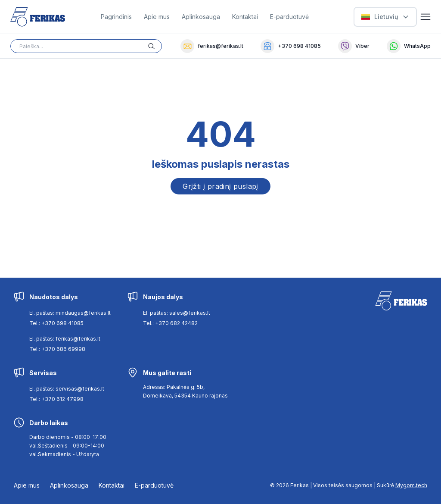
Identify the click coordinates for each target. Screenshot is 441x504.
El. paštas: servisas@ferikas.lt (67, 389)
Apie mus (157, 17)
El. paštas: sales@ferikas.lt (177, 313)
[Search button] (155, 46)
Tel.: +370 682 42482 (170, 323)
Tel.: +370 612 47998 (56, 399)
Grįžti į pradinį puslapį (220, 186)
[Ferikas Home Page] (38, 17)
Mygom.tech (411, 485)
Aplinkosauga (201, 17)
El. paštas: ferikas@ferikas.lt (65, 339)
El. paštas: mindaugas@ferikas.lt (70, 313)
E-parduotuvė (289, 17)
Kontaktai (245, 17)
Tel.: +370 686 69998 (57, 349)
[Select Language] (385, 17)
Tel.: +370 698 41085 (56, 323)
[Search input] (86, 46)
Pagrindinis (116, 17)
